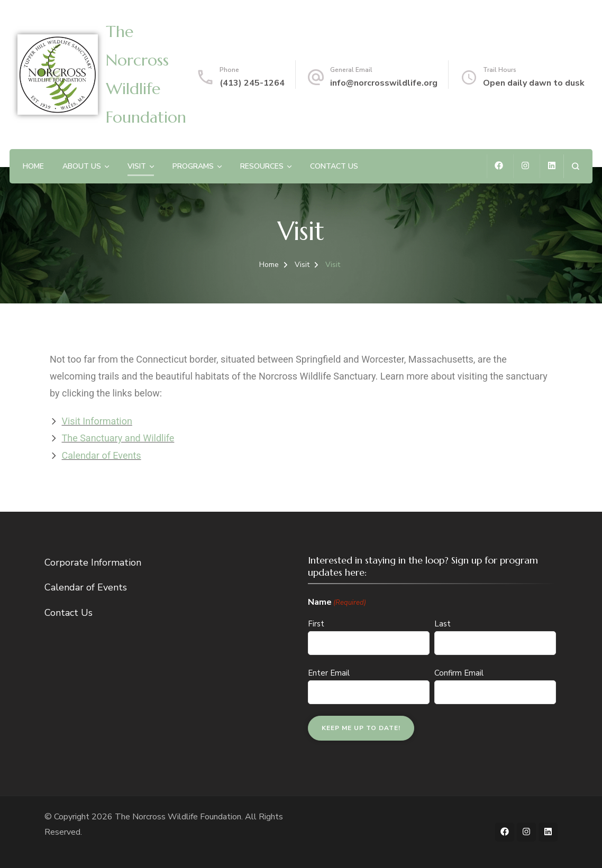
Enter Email (329, 673)
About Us (82, 166)
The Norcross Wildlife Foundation (178, 817)
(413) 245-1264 (252, 83)
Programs (193, 166)
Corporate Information (93, 562)
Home (33, 166)
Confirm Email (459, 673)
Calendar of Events (86, 587)
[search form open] (575, 166)
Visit (137, 166)
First (316, 624)
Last (443, 624)
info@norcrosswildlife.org (384, 83)
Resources (262, 166)
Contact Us (334, 166)
